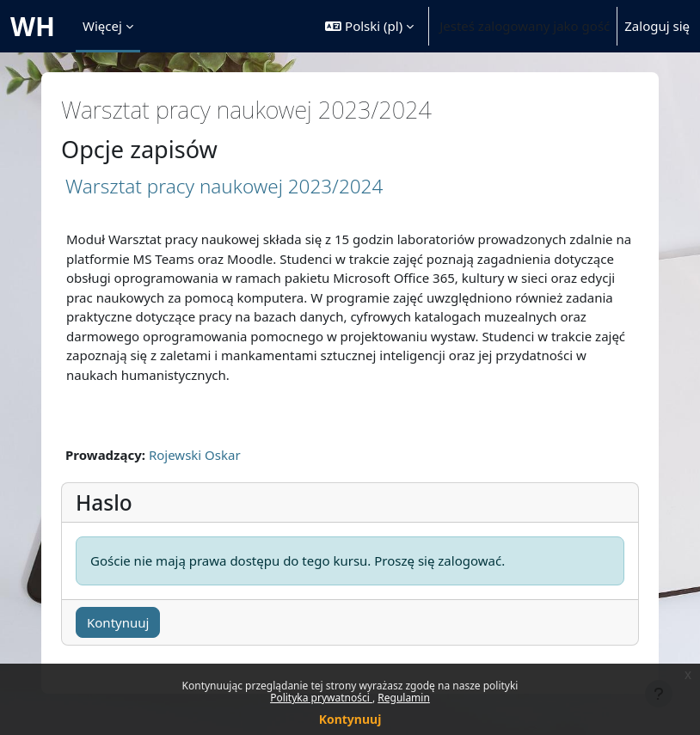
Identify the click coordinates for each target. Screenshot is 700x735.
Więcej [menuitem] (102, 26)
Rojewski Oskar (195, 455)
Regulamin (404, 698)
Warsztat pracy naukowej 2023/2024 (224, 186)
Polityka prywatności (321, 698)
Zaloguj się (657, 26)
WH (33, 26)
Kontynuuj (350, 719)
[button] (369, 26)
